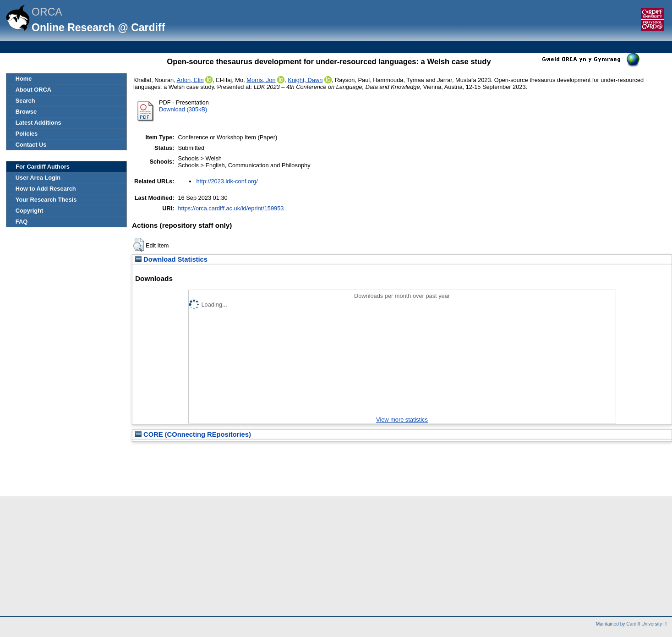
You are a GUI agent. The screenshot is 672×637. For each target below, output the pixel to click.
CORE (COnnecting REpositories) (193, 434)
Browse (26, 112)
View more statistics (402, 420)
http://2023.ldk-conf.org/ (227, 181)
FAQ (22, 222)
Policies (27, 134)
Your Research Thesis (46, 200)
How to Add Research (46, 189)
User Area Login (38, 178)
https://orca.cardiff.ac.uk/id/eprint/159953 (231, 208)
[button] (139, 245)
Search (25, 101)
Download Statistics (171, 259)
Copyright (29, 211)
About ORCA (33, 90)
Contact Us (31, 145)
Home (24, 79)
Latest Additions (38, 123)
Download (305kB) (183, 109)
